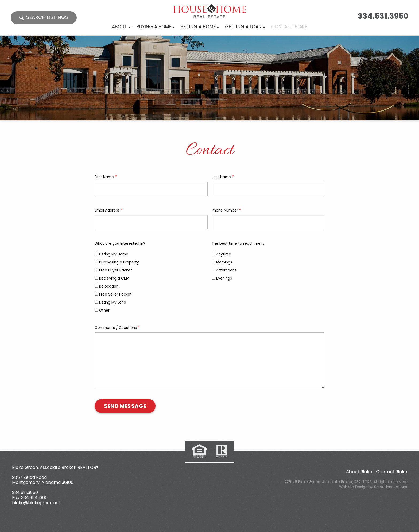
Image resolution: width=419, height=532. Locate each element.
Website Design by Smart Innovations (373, 487)
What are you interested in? (120, 244)
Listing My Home (111, 254)
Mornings (222, 262)
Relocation (106, 286)
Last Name (223, 177)
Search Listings (47, 17)
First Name (106, 177)
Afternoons (224, 270)
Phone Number (226, 210)
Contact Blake (391, 472)
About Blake (359, 472)
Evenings (222, 278)
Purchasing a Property (117, 262)
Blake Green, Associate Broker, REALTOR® (55, 467)
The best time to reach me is (238, 244)
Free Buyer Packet (113, 270)
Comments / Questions (117, 328)
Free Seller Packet (113, 294)
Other (102, 310)
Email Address (109, 210)
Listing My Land (110, 302)
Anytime (221, 254)
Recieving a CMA (112, 278)
